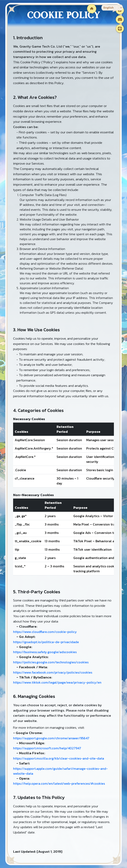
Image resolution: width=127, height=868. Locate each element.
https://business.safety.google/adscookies (45, 652)
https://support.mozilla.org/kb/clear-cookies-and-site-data (59, 758)
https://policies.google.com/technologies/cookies (51, 662)
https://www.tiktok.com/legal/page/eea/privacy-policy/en (57, 682)
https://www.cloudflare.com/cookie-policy (45, 632)
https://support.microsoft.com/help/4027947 (47, 748)
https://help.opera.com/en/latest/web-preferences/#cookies (59, 783)
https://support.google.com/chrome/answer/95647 (51, 738)
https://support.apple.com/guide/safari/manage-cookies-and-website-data (60, 771)
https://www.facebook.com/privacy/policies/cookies (53, 672)
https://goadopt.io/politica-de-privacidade (46, 642)
